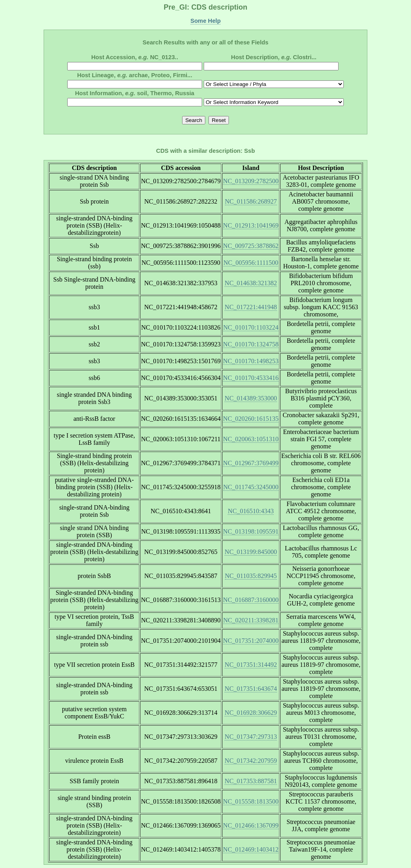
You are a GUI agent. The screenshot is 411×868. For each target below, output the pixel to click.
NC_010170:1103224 (251, 327)
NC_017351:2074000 (251, 641)
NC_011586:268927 (251, 201)
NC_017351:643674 (251, 689)
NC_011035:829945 (251, 576)
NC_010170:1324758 (251, 344)
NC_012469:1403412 (251, 849)
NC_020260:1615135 (251, 419)
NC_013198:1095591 (251, 531)
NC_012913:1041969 (251, 225)
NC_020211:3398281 (251, 620)
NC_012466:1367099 (251, 825)
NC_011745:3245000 (251, 487)
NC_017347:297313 (251, 737)
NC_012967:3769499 (251, 463)
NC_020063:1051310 (251, 439)
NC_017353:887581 (251, 781)
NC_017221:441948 (251, 307)
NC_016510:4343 (251, 511)
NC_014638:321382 (251, 283)
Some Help (206, 21)
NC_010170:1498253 (251, 361)
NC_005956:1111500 (251, 263)
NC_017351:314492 (251, 665)
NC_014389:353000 (251, 398)
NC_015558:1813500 (251, 801)
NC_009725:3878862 (251, 246)
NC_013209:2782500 (251, 181)
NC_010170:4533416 (251, 378)
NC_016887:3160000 (251, 600)
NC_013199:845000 (251, 552)
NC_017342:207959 (251, 761)
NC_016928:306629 (251, 713)
